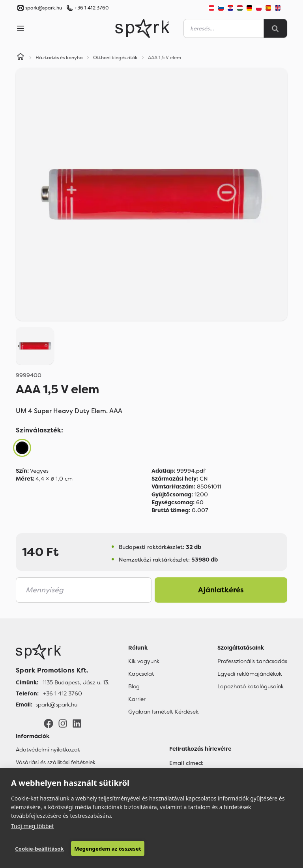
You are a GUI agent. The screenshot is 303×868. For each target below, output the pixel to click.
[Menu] (21, 28)
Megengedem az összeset (108, 849)
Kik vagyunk (144, 661)
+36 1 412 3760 (92, 8)
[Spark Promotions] (142, 28)
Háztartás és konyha (59, 58)
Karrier (137, 699)
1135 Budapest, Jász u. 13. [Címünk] (76, 682)
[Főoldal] (63, 652)
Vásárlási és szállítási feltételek (56, 762)
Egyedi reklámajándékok (250, 674)
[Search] (275, 28)
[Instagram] (63, 723)
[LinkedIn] (77, 723)
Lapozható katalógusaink (251, 686)
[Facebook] (49, 723)
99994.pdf (178, 471)
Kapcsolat (141, 674)
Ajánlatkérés (221, 590)
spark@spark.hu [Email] (56, 705)
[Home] (21, 58)
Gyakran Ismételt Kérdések (163, 712)
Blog (134, 686)
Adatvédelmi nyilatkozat (48, 750)
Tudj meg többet (33, 826)
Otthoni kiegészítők (115, 58)
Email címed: (186, 763)
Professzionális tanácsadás (252, 661)
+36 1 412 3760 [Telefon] (63, 693)
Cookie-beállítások (39, 849)
